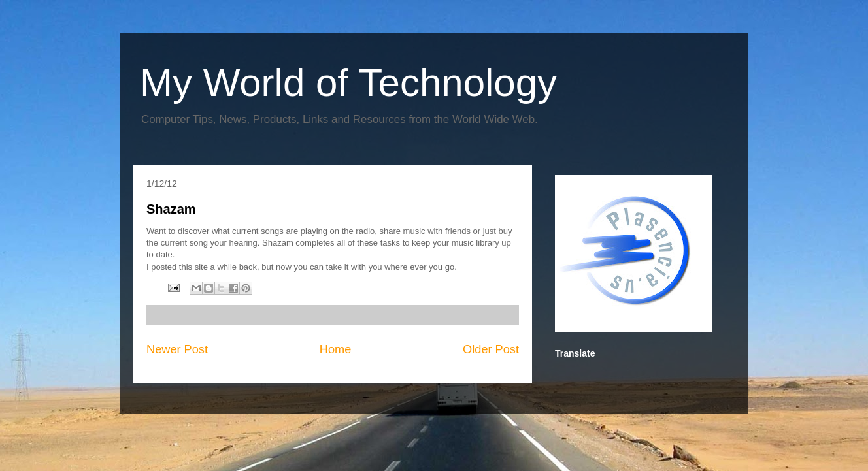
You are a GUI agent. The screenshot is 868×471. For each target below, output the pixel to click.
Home (336, 349)
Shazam (171, 209)
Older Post (491, 349)
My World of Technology (348, 83)
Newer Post (177, 349)
